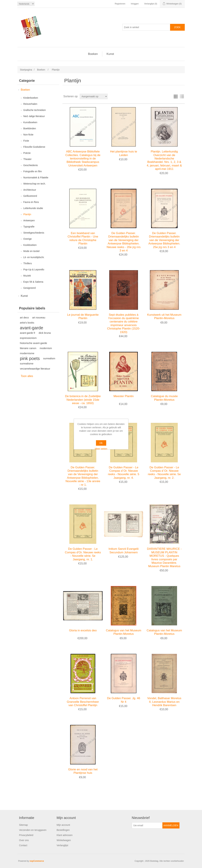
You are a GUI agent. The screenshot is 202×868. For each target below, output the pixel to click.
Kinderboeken (31, 98)
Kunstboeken (30, 122)
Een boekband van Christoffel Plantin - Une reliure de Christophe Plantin (83, 238)
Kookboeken (30, 245)
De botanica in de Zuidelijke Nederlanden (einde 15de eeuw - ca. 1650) (83, 400)
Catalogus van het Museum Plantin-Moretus (124, 632)
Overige (28, 239)
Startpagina (26, 70)
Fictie (26, 141)
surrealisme (27, 363)
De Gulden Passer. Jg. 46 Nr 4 (124, 700)
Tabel (176, 96)
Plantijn (27, 214)
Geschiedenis (31, 165)
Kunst (110, 54)
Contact (23, 845)
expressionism (28, 338)
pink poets (30, 358)
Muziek (27, 276)
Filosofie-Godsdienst (34, 147)
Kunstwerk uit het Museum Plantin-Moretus (164, 316)
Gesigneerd (30, 288)
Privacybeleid (26, 835)
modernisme (27, 353)
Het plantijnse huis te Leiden (124, 153)
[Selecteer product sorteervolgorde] (94, 96)
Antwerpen (29, 220)
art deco (24, 318)
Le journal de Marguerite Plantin (83, 316)
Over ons (24, 840)
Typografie (29, 227)
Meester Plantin (124, 396)
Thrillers (28, 263)
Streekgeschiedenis (34, 233)
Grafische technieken (35, 110)
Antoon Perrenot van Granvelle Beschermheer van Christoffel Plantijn (83, 702)
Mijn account (63, 825)
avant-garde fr (28, 333)
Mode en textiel (32, 251)
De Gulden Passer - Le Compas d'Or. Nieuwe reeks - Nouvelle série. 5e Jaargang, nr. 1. (83, 554)
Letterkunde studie (33, 208)
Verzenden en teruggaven (33, 830)
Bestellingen (63, 830)
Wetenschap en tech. (35, 184)
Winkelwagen (64, 840)
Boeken (93, 54)
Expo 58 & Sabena (33, 282)
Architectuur (30, 190)
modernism (46, 348)
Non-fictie (28, 135)
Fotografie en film (33, 171)
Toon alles (27, 376)
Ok (101, 443)
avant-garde (32, 328)
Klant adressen (65, 835)
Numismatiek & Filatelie (36, 178)
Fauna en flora (31, 202)
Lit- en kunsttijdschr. (34, 257)
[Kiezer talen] (26, 4)
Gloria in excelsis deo (83, 630)
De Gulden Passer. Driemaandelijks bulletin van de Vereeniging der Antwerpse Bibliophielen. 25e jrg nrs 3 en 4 (164, 240)
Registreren (120, 4)
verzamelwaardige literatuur (35, 369)
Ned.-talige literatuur (34, 116)
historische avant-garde (34, 343)
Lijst (182, 96)
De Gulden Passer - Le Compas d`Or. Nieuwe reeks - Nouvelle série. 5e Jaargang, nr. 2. (164, 473)
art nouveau (39, 318)
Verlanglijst (62, 845)
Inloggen (135, 4)
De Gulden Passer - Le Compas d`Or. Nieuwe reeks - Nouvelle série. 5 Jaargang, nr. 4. (124, 473)
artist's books (27, 323)
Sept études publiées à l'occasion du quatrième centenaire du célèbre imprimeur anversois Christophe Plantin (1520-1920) (124, 323)
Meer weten (101, 449)
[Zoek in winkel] (146, 27)
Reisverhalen (30, 104)
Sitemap (23, 825)
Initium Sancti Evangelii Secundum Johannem (124, 551)
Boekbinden (30, 128)
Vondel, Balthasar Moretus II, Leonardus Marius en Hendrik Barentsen (164, 702)
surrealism (49, 358)
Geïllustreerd (30, 196)
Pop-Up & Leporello (34, 270)
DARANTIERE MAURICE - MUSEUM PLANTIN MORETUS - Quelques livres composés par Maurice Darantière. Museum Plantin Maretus (164, 558)
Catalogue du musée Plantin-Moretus (164, 398)
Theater (27, 159)
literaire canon (28, 348)
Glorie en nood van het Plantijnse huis (83, 771)
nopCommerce (37, 861)
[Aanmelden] (147, 825)
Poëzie (27, 153)
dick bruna (45, 333)
